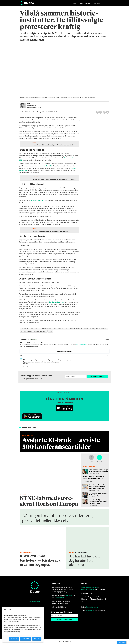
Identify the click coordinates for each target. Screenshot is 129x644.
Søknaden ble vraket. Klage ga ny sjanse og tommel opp (98, 471)
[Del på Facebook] (97, 112)
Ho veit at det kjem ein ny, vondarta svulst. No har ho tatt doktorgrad (98, 502)
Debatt (81, 4)
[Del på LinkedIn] (104, 112)
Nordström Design (92, 607)
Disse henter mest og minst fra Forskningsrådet (98, 494)
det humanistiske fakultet (47, 329)
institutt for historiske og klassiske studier (79, 329)
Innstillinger (122, 642)
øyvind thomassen (102, 329)
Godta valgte (26, 639)
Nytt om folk (97, 4)
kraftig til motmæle (38, 200)
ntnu (50, 331)
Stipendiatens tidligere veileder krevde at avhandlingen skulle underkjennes (93, 478)
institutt (34, 329)
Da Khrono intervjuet (57, 302)
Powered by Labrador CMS (65, 641)
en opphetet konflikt (45, 166)
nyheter (60, 329)
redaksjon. (69, 595)
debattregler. (60, 598)
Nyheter (73, 4)
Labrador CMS (90, 611)
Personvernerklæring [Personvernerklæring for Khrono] (35, 602)
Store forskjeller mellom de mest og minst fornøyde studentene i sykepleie (98, 486)
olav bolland (25, 329)
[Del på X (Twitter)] (101, 112)
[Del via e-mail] (108, 112)
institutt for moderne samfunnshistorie (34, 331)
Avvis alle (37, 639)
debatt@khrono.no (87, 590)
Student (88, 4)
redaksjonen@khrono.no (89, 587)
